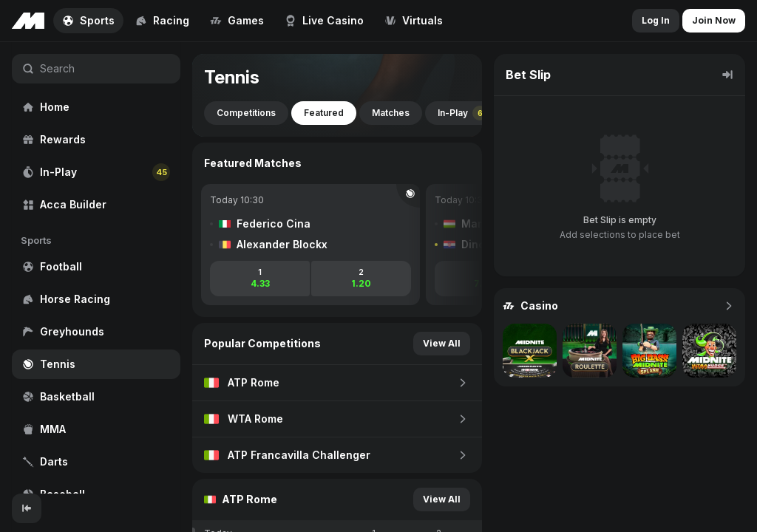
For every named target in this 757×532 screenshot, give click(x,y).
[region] (96, 268)
